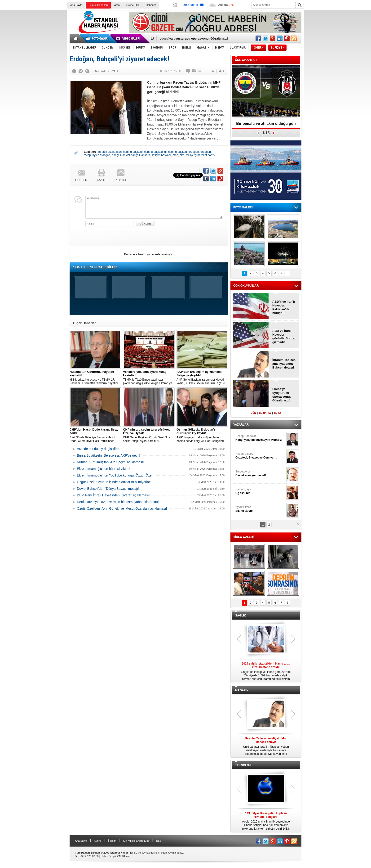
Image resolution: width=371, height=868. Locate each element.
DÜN (253, 413)
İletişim (112, 841)
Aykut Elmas (260, 509)
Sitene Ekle (133, 5)
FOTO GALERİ (243, 207)
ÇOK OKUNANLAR (246, 286)
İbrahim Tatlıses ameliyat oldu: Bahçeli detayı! (284, 364)
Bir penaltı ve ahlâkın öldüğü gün (266, 124)
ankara (146, 155)
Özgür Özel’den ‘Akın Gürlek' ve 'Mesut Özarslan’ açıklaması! (122, 508)
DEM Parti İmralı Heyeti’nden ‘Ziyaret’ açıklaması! (113, 495)
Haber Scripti (108, 856)
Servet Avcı (260, 474)
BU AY (278, 413)
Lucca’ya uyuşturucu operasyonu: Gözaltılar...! (194, 38)
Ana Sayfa (76, 5)
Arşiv (117, 5)
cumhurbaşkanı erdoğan (183, 152)
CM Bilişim (123, 856)
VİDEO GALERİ (243, 537)
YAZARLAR (241, 425)
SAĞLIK (241, 616)
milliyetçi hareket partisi (201, 155)
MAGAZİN (242, 690)
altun (119, 152)
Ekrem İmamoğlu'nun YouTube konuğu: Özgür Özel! (115, 475)
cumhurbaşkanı (133, 152)
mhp (175, 155)
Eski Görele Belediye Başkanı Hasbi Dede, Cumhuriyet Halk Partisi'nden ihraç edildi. (95, 435)
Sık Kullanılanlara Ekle (136, 841)
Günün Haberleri (98, 5)
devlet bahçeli (131, 155)
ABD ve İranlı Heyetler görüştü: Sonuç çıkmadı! (284, 336)
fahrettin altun (105, 152)
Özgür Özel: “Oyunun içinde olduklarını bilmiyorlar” (114, 482)
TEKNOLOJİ (243, 765)
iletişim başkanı (161, 155)
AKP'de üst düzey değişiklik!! (98, 449)
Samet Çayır (260, 491)
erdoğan (206, 152)
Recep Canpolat (260, 438)
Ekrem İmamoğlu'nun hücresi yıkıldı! (104, 469)
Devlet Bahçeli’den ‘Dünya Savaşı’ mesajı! (108, 489)
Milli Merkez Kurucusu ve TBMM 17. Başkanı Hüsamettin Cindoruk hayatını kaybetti (95, 378)
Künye (98, 841)
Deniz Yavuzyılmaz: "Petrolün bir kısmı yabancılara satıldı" (120, 502)
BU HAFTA (265, 413)
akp (182, 155)
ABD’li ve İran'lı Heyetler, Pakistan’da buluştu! (284, 307)
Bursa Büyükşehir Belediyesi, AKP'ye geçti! (108, 455)
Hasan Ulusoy (260, 456)
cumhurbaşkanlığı (156, 152)
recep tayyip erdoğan (97, 155)
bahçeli (116, 155)
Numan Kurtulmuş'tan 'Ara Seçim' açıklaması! (110, 462)
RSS (159, 841)
